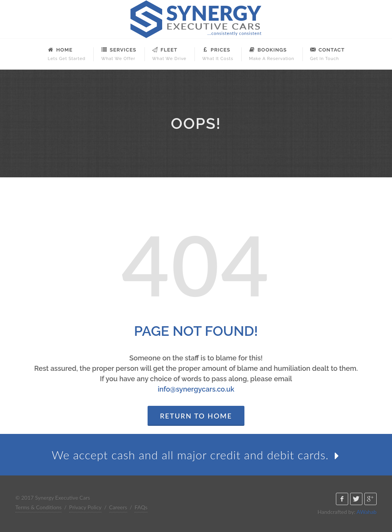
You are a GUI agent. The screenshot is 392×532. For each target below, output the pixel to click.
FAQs (141, 507)
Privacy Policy (85, 507)
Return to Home (196, 416)
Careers (118, 507)
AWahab (367, 512)
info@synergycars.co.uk (196, 389)
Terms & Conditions (38, 507)
